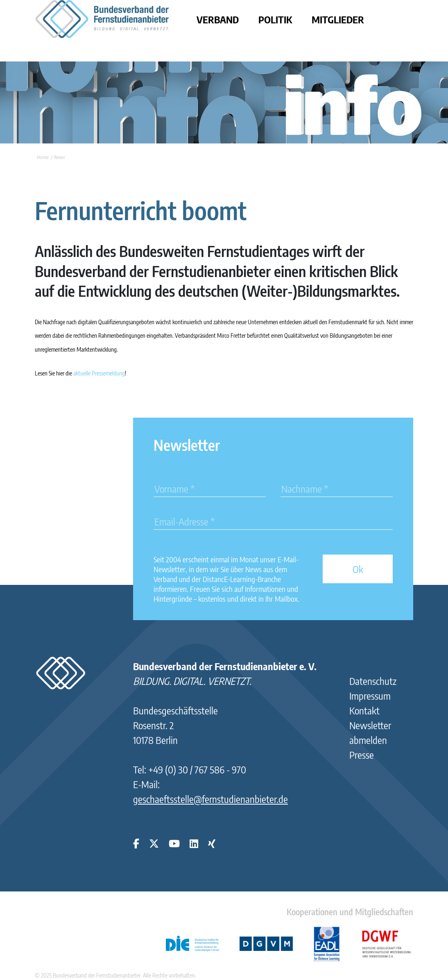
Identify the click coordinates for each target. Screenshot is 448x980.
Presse (362, 755)
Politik (275, 19)
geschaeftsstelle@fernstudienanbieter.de (210, 799)
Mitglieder (338, 19)
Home (42, 157)
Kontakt (364, 710)
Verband (218, 19)
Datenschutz (373, 681)
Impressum (370, 696)
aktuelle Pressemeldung (99, 373)
